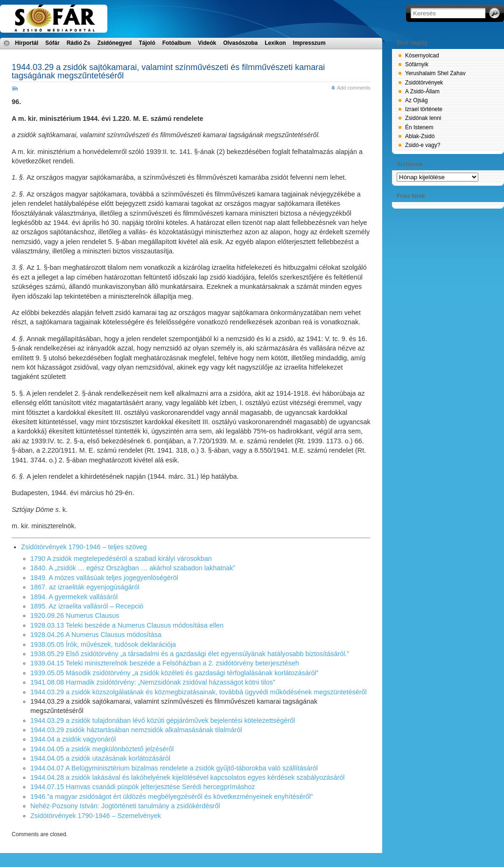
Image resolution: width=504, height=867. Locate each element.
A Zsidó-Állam (422, 91)
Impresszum (309, 43)
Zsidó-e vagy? (423, 145)
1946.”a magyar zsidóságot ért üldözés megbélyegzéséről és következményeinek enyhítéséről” (172, 797)
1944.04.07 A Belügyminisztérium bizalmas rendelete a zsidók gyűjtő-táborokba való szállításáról (174, 768)
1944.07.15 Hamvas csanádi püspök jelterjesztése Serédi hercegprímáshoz (143, 787)
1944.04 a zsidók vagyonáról (73, 739)
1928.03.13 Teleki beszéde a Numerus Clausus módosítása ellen (127, 625)
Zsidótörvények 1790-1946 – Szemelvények (96, 816)
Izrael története (424, 109)
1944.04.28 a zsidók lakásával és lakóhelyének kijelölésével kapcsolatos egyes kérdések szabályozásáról (188, 777)
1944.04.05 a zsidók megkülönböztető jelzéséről (102, 749)
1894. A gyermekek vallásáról (74, 597)
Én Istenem (419, 127)
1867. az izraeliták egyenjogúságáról (85, 587)
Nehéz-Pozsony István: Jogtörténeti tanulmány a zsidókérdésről (125, 806)
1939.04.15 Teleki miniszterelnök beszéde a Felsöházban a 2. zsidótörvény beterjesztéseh (165, 663)
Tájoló (147, 43)
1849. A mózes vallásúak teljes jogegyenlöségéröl (104, 578)
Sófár (52, 43)
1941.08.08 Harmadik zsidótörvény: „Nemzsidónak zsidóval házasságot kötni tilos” (153, 682)
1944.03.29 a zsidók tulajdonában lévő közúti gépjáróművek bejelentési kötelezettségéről (163, 720)
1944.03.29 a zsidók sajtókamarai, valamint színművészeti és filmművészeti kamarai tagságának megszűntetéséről (168, 71)
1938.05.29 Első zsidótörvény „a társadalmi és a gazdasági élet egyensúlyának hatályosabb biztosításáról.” (190, 654)
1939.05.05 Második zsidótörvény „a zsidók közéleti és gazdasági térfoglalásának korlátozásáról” (175, 673)
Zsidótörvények (424, 83)
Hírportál (27, 43)
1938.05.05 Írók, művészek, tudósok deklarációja (103, 644)
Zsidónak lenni (423, 118)
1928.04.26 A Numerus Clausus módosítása (96, 635)
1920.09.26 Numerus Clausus (75, 615)
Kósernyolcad (422, 56)
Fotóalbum (177, 43)
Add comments (354, 88)
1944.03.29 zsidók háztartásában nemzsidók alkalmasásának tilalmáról (136, 730)
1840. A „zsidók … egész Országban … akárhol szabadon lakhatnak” (133, 568)
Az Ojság (416, 100)
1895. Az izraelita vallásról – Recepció (87, 606)
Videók (207, 43)
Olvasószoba (240, 43)
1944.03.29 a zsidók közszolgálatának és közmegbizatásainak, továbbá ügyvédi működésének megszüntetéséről (199, 692)
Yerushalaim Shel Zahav (435, 73)
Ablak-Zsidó (420, 136)
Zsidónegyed (114, 43)
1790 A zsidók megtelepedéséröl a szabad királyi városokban (121, 559)
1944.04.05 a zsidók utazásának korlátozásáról (100, 758)
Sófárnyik (417, 64)
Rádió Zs (79, 43)
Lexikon (275, 43)
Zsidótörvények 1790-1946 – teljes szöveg (84, 547)
